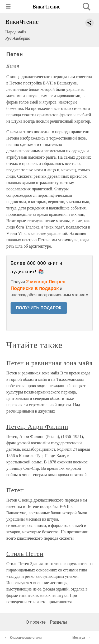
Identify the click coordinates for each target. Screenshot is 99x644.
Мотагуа (79, 638)
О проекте (36, 622)
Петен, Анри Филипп (37, 427)
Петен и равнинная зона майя (49, 363)
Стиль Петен (25, 554)
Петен (15, 490)
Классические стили (26, 638)
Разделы (58, 622)
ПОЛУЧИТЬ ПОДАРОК (39, 308)
